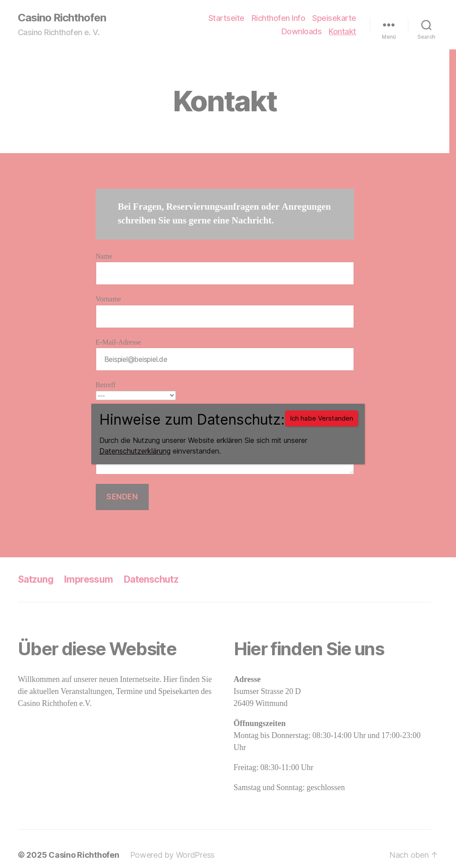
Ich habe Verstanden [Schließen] (322, 418)
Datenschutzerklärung (135, 451)
